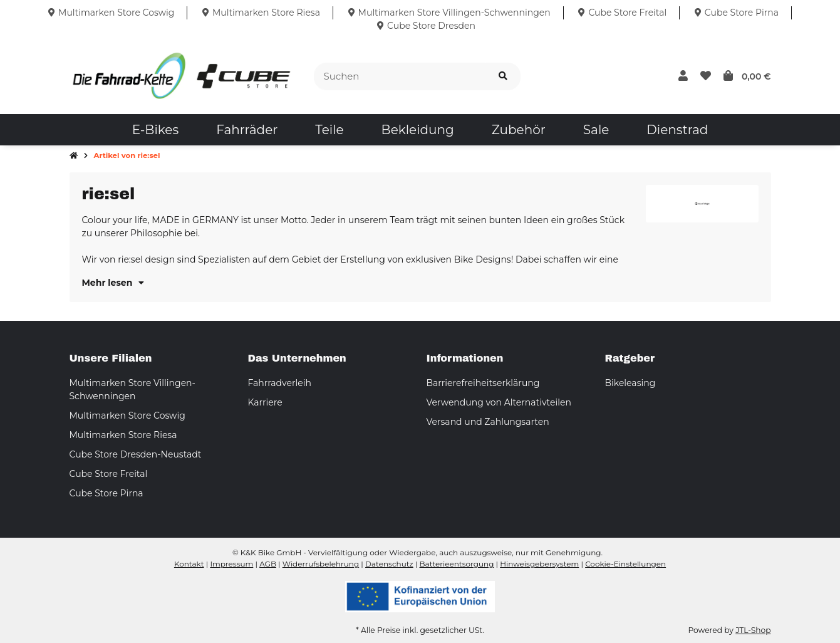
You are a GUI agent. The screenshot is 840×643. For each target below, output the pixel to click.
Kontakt (189, 564)
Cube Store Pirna (106, 493)
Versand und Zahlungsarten (488, 422)
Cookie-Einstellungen (625, 564)
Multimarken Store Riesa (123, 435)
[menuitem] (155, 130)
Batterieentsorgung (457, 564)
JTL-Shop (753, 630)
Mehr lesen (113, 283)
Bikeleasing (630, 383)
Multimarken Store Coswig (127, 416)
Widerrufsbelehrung (321, 564)
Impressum (231, 564)
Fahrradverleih (280, 383)
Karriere (265, 402)
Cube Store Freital (109, 474)
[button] (683, 76)
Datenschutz (389, 564)
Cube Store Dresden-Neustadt (136, 454)
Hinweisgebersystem (539, 564)
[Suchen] (400, 77)
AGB (268, 564)
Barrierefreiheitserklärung (483, 383)
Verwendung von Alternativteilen (499, 402)
